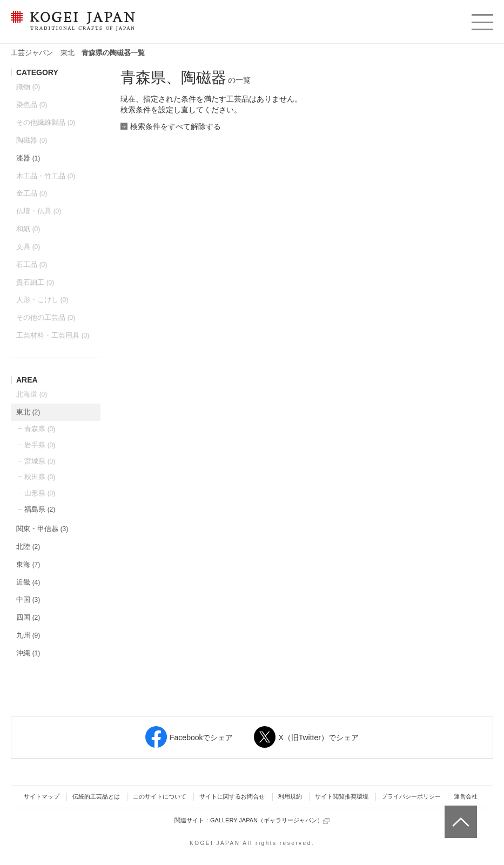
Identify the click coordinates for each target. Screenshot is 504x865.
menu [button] (482, 19)
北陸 (28, 547)
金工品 (32, 193)
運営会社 (466, 796)
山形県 (40, 493)
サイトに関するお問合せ (232, 796)
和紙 (28, 229)
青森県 (40, 429)
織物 (28, 87)
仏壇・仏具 (39, 211)
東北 (68, 53)
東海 (28, 564)
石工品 (32, 264)
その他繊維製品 (46, 122)
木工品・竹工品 (46, 176)
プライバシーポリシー (411, 796)
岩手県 (40, 445)
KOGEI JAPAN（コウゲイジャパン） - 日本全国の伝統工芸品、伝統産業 (71, 27)
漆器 (28, 158)
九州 (28, 635)
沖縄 (28, 653)
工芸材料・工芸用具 (53, 335)
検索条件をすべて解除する (176, 126)
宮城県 (40, 461)
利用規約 (290, 796)
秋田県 (40, 477)
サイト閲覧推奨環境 (342, 796)
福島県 (40, 509)
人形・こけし (42, 300)
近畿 (28, 582)
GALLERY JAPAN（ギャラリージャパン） (270, 820)
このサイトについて (160, 796)
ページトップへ (459, 814)
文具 (28, 247)
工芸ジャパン (32, 53)
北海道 (32, 394)
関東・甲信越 (42, 529)
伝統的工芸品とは (96, 796)
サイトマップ (42, 796)
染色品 (32, 105)
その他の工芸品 (46, 317)
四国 (28, 617)
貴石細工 (35, 282)
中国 (28, 599)
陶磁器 (32, 140)
